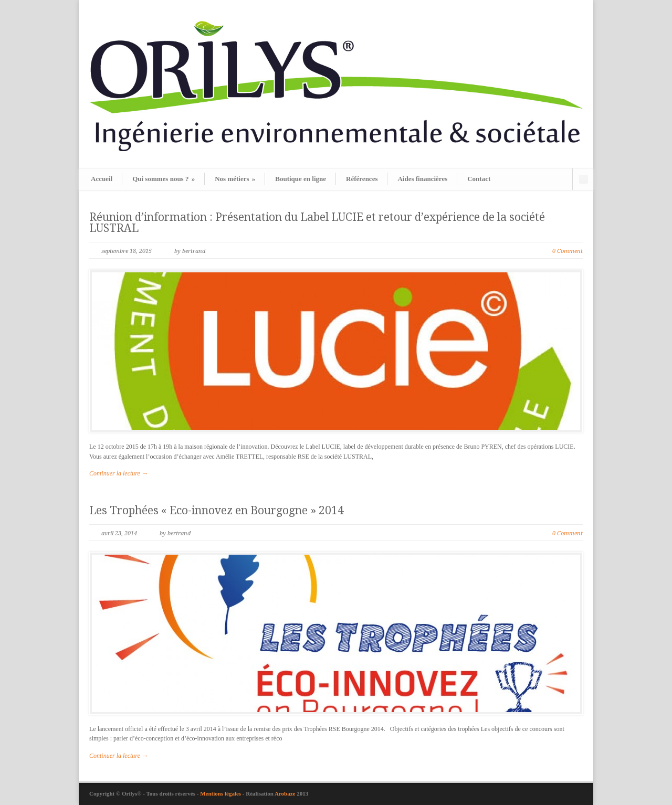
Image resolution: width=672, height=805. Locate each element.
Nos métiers (235, 179)
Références (362, 179)
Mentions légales (221, 793)
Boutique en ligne (301, 179)
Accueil (102, 179)
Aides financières (422, 179)
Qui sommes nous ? (164, 179)
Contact (479, 179)
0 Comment (568, 251)
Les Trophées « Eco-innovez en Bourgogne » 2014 (217, 510)
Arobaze (285, 793)
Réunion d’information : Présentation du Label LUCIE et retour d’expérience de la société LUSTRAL (317, 223)
